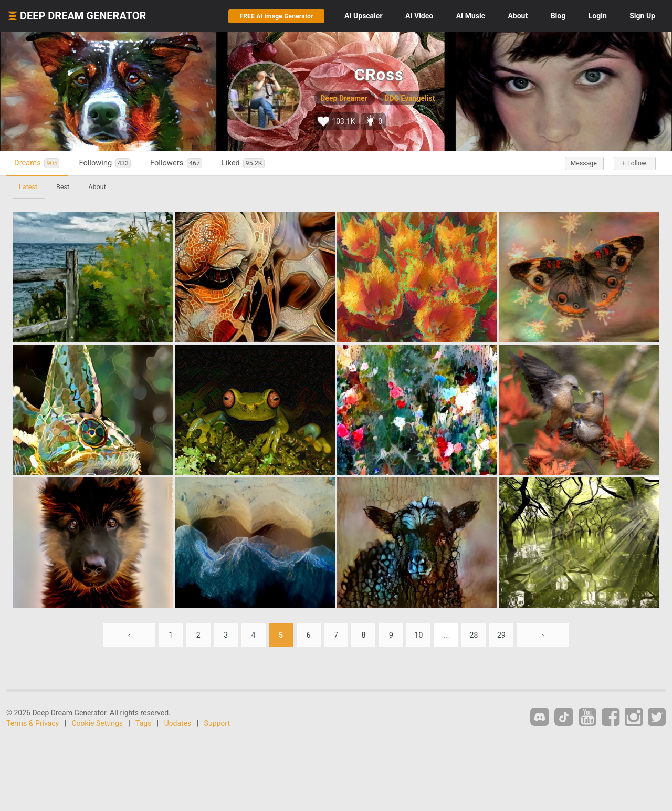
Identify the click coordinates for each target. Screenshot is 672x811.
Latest (28, 187)
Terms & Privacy (33, 723)
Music (471, 16)
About (518, 16)
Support (217, 723)
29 (501, 635)
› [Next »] (543, 635)
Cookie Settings (98, 723)
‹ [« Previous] (129, 635)
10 (419, 635)
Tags (143, 723)
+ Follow (634, 163)
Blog (558, 16)
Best (63, 187)
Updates (178, 723)
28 (474, 635)
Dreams (37, 163)
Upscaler (363, 16)
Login (598, 16)
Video (419, 16)
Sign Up (642, 16)
